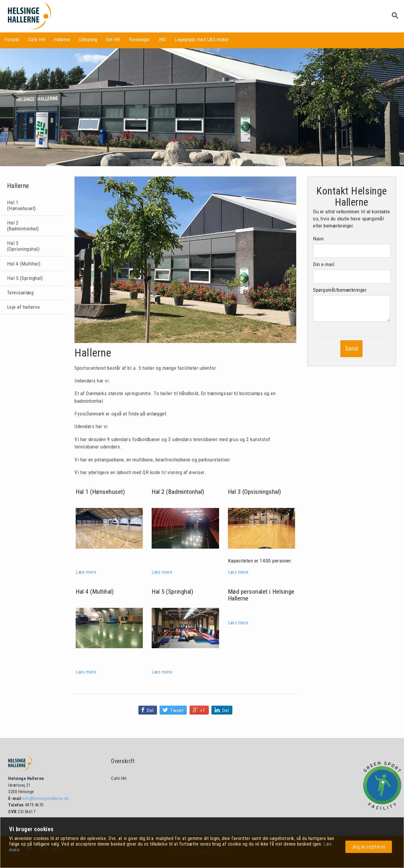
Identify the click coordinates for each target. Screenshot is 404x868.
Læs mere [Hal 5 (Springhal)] (162, 672)
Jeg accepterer (369, 847)
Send (351, 349)
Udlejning (88, 40)
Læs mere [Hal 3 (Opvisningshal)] (238, 572)
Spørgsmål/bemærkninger (340, 290)
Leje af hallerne (23, 307)
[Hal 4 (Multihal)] (109, 628)
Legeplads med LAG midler (202, 40)
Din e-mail (324, 264)
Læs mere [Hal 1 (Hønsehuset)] (86, 572)
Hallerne (62, 40)
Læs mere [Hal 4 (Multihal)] (86, 672)
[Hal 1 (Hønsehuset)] (109, 528)
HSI (163, 40)
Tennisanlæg (20, 293)
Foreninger (140, 40)
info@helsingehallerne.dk (45, 798)
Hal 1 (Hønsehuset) (21, 205)
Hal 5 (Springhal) (25, 278)
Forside (12, 40)
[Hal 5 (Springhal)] (185, 628)
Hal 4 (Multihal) (24, 264)
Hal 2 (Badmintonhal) (23, 226)
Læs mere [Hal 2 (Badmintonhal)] (162, 572)
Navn (318, 239)
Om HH (113, 40)
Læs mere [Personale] (238, 623)
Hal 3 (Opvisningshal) (23, 246)
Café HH (37, 40)
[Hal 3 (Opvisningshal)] (261, 528)
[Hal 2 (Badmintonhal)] (185, 528)
